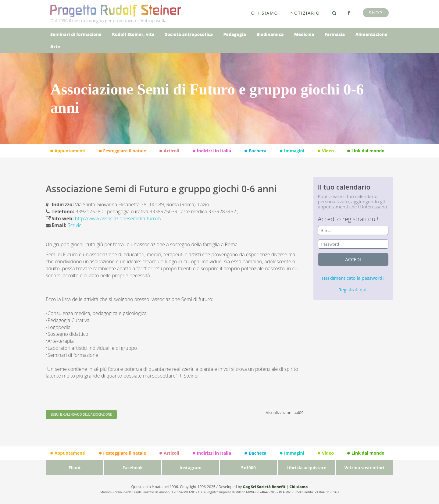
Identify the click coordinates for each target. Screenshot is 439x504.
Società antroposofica (189, 34)
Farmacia (335, 34)
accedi (353, 259)
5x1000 (248, 468)
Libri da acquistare (306, 468)
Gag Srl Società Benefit (264, 487)
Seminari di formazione (76, 34)
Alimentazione (371, 34)
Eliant (75, 468)
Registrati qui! (353, 289)
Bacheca (255, 151)
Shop (376, 13)
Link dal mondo (366, 151)
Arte (55, 46)
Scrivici (75, 225)
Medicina (304, 34)
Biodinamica (270, 34)
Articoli (169, 151)
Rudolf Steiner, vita (133, 34)
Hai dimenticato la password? (353, 278)
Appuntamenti (68, 151)
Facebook (133, 468)
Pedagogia (234, 34)
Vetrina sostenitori (364, 468)
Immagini (292, 151)
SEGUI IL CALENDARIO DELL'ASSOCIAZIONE (81, 414)
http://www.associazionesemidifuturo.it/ (118, 218)
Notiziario (305, 13)
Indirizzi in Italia (212, 151)
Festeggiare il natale (123, 151)
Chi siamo (265, 13)
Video (326, 151)
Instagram (191, 468)
